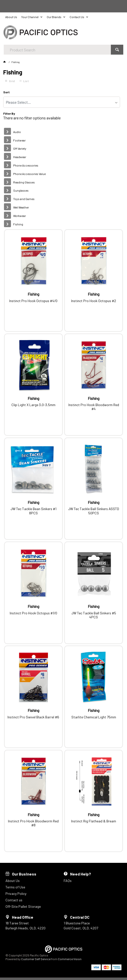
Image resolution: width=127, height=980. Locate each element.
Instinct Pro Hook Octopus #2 (94, 301)
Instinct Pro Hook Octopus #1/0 (33, 613)
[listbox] (62, 102)
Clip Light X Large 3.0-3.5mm (33, 405)
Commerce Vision (70, 959)
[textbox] (57, 50)
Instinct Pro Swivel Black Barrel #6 (33, 717)
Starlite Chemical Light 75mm (94, 717)
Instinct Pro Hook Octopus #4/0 (33, 301)
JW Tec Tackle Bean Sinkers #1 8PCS (33, 511)
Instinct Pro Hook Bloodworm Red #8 (33, 823)
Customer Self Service (36, 959)
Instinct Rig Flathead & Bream (94, 821)
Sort (6, 92)
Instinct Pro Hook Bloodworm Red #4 (94, 407)
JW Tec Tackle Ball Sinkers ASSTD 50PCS (94, 511)
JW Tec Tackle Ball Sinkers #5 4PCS (94, 615)
